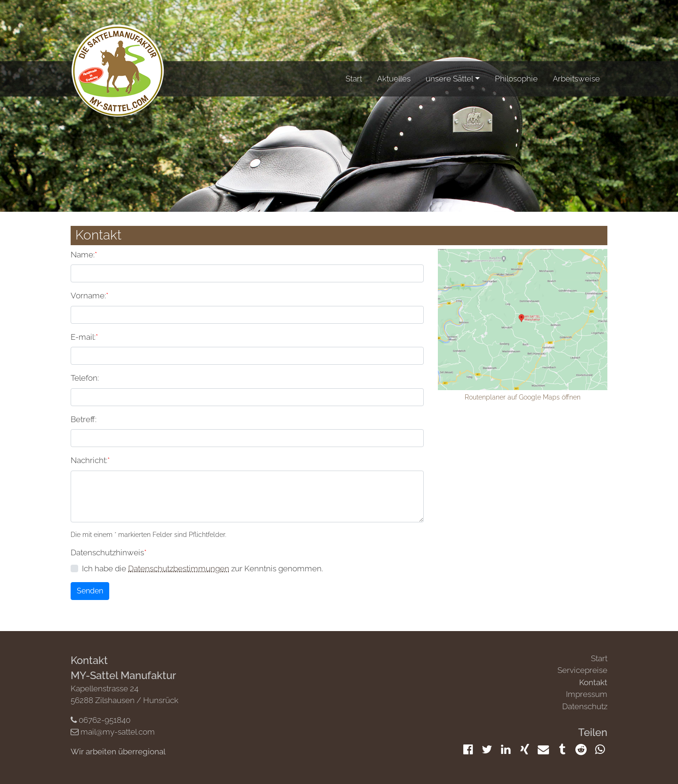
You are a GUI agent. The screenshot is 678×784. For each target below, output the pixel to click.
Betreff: (84, 419)
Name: (84, 254)
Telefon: (85, 378)
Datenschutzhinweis (109, 552)
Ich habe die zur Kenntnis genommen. (202, 568)
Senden (90, 591)
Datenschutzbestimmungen (179, 568)
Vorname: (89, 295)
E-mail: (84, 336)
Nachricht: (90, 460)
